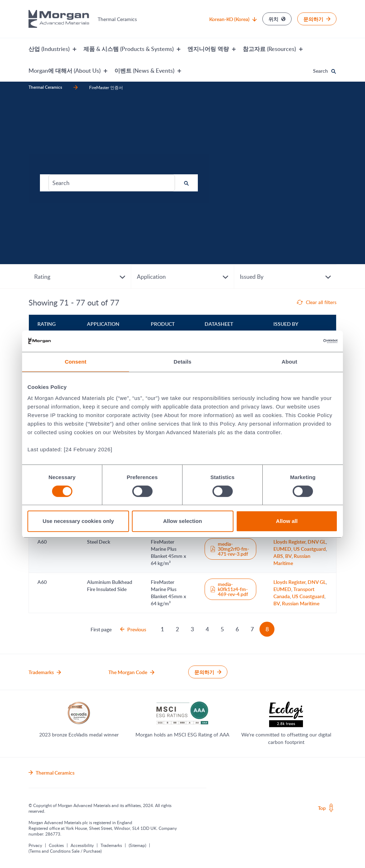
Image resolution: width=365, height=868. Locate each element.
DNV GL (317, 542)
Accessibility (82, 845)
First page (101, 629)
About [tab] (289, 362)
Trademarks (111, 845)
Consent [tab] (76, 362)
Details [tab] (182, 362)
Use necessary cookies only (78, 521)
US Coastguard (310, 549)
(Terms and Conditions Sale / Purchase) (65, 851)
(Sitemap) (137, 845)
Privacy (35, 845)
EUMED (282, 549)
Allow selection (182, 521)
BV (288, 556)
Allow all (287, 521)
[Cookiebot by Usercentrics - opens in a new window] (306, 341)
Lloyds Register (289, 542)
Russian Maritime (292, 559)
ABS (278, 556)
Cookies (56, 845)
